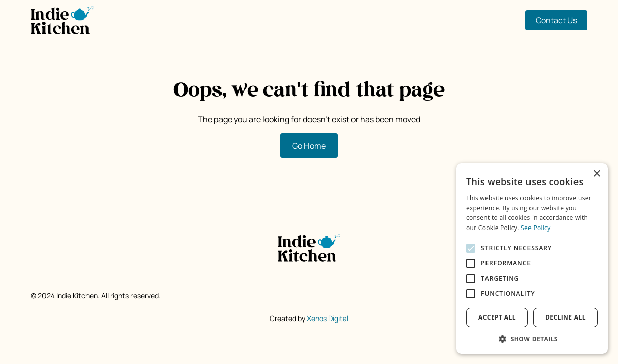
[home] (62, 20)
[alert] (532, 259)
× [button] (597, 174)
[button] (532, 339)
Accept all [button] (497, 317)
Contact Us (556, 20)
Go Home (309, 146)
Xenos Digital (328, 318)
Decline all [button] (565, 317)
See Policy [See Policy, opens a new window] (536, 228)
